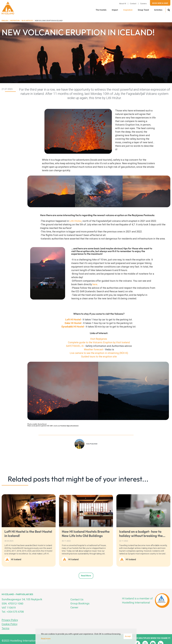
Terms (5, 628)
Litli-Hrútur (75, 221)
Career (74, 607)
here (95, 284)
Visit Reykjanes (99, 339)
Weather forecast (94, 349)
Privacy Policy (10, 620)
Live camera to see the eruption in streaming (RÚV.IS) (99, 353)
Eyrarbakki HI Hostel (73, 327)
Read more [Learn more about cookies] (46, 639)
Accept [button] (128, 636)
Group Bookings (80, 603)
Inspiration (15, 21)
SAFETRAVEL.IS (75, 346)
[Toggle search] (169, 10)
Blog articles (27, 21)
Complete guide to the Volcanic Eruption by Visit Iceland (99, 342)
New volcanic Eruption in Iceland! (49, 21)
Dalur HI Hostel (73, 323)
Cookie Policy (10, 624)
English (5, 21)
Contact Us (77, 600)
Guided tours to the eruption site (99, 357)
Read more (86, 576)
